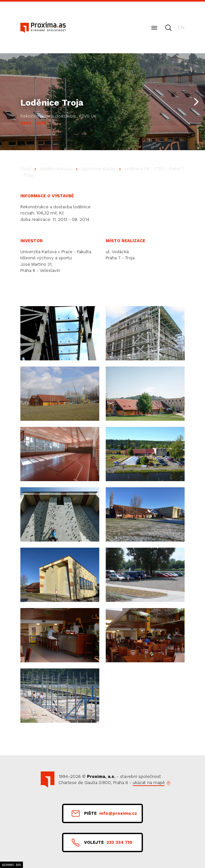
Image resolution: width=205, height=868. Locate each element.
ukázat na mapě (149, 783)
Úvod (26, 169)
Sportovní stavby (98, 169)
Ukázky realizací (56, 169)
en (181, 27)
